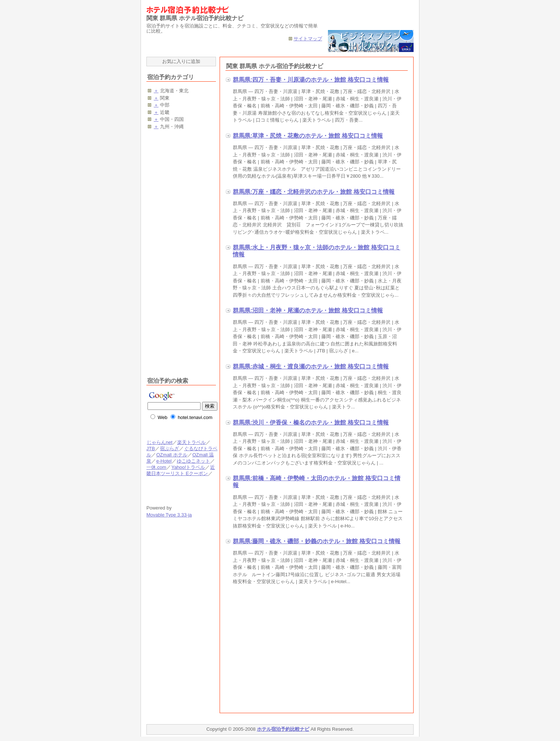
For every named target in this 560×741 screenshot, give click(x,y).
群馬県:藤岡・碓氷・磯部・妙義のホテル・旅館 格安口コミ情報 (317, 541)
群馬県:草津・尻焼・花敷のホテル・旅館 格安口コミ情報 (308, 136)
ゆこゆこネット (193, 461)
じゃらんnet (159, 442)
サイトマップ (308, 39)
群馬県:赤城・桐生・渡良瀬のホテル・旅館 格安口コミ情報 (311, 366)
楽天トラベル (191, 442)
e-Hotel (164, 461)
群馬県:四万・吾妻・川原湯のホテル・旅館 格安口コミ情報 (311, 80)
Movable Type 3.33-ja (169, 515)
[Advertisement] (287, 651)
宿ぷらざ (169, 449)
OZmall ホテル (172, 455)
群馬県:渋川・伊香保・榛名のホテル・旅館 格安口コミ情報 (311, 423)
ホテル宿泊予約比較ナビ (283, 729)
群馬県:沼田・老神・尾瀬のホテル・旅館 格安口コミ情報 (308, 310)
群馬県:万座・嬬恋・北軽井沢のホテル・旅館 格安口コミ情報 (314, 192)
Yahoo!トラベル (188, 467)
